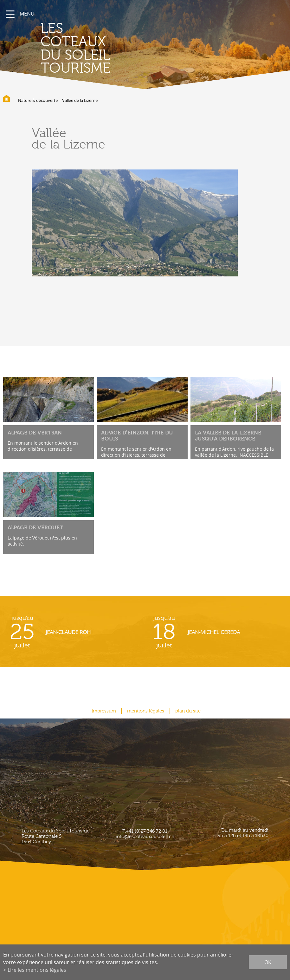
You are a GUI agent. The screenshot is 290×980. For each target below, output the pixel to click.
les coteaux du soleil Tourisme (76, 48)
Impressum (104, 711)
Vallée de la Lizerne (80, 100)
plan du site (188, 711)
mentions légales (146, 711)
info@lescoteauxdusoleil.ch (145, 837)
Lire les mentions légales (37, 970)
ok (268, 962)
